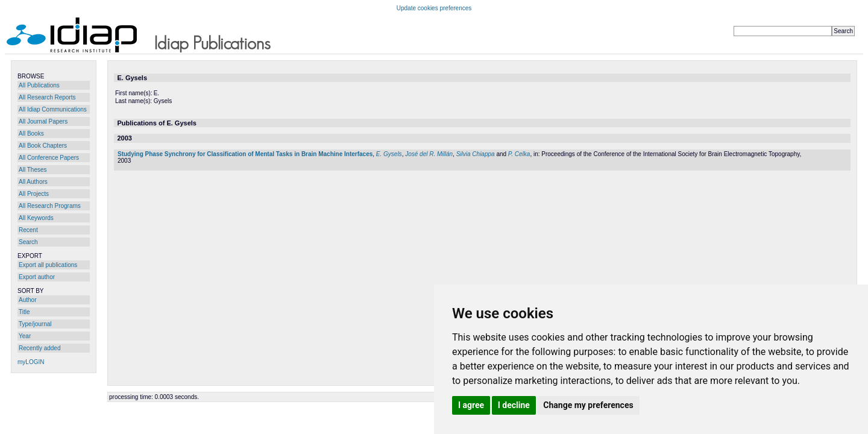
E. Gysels (389, 154)
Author (27, 300)
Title (24, 312)
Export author (37, 277)
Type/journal (35, 324)
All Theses (33, 170)
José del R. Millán (429, 154)
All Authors (33, 182)
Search (28, 242)
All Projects (34, 194)
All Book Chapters (43, 146)
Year (25, 336)
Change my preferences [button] (588, 405)
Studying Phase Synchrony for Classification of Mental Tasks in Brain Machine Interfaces (245, 154)
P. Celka (519, 154)
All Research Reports (47, 97)
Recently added (40, 348)
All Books (31, 134)
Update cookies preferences (434, 8)
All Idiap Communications (53, 109)
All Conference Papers (49, 158)
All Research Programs (50, 206)
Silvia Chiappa (476, 154)
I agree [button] (471, 405)
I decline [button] (514, 405)
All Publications (39, 85)
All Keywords (36, 218)
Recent (28, 230)
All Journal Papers (43, 121)
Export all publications (48, 265)
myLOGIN (31, 362)
